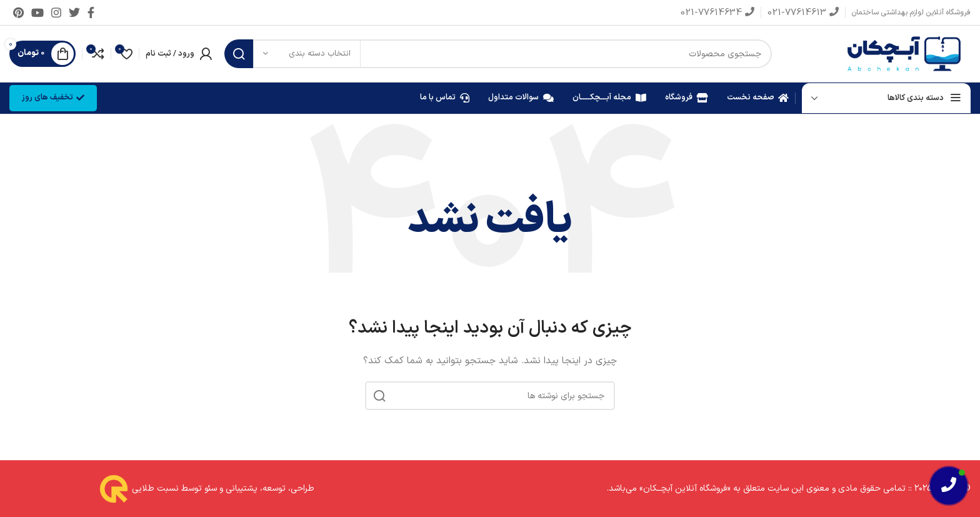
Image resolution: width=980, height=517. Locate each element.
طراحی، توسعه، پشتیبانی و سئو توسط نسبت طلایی (222, 489)
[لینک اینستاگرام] (56, 13)
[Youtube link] (37, 13)
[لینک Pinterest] (18, 13)
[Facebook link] (91, 13)
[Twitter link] (74, 13)
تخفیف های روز (53, 98)
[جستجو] (498, 54)
